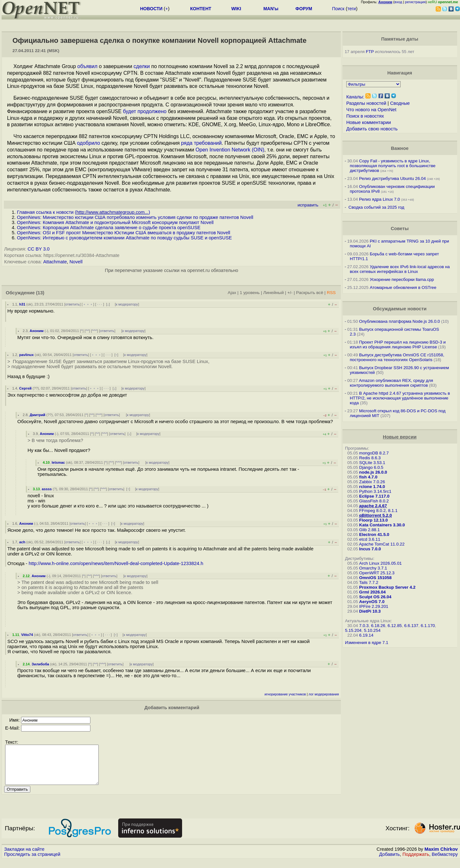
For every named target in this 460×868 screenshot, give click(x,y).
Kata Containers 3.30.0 (382, 525)
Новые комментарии (369, 122)
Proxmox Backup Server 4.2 (387, 587)
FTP (370, 52)
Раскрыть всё (310, 293)
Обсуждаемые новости (400, 309)
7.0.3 (364, 626)
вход (398, 2)
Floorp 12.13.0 (373, 520)
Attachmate (55, 262)
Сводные (400, 103)
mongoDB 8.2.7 (374, 453)
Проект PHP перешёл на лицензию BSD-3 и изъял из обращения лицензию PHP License (398, 345)
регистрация (415, 2)
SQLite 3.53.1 (372, 463)
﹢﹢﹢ (88, 304)
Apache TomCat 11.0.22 (382, 544)
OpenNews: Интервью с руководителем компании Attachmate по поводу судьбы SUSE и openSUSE (124, 238)
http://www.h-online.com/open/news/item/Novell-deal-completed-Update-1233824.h (116, 563)
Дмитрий (38, 415)
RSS (331, 293)
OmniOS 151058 (375, 578)
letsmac (58, 462)
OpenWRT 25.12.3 (377, 573)
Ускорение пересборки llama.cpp (402, 279)
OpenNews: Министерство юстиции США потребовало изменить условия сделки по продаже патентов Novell (135, 217)
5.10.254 (372, 630)
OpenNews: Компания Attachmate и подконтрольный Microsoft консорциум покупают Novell (115, 222)
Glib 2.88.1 (369, 530)
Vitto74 (27, 635)
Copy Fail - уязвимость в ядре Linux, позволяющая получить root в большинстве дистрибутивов (393, 166)
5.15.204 (353, 630)
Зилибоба (40, 664)
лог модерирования (324, 694)
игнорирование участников (285, 694)
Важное (400, 148)
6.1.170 (428, 626)
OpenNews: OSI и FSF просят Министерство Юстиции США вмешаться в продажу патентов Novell (124, 233)
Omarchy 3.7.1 (373, 568)
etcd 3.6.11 (370, 539)
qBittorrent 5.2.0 (375, 515)
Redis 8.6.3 (370, 458)
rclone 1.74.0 (372, 487)
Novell (76, 262)
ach (22, 542)
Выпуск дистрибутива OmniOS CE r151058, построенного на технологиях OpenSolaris (397, 357)
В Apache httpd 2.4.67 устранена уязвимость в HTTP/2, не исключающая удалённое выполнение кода (400, 398)
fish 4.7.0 (368, 477)
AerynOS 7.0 (372, 602)
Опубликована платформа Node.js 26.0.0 (399, 321)
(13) (40, 293)
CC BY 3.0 (38, 249)
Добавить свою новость (372, 129)
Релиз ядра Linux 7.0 (379, 199)
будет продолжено (145, 111)
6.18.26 (378, 626)
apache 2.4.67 (373, 506)
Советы (400, 229)
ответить (72, 304)
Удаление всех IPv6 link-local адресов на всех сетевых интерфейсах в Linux (400, 269)
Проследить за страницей (32, 862)
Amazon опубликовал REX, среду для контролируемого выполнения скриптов (391, 383)
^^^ (95, 331)
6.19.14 (366, 635)
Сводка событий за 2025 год (376, 207)
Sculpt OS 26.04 (375, 597)
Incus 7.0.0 (370, 549)
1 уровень (249, 293)
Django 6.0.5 (371, 467)
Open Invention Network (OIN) (230, 150)
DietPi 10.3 (370, 611)
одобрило (88, 143)
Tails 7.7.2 (369, 582)
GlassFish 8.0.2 (374, 501)
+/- (290, 293)
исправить (308, 205)
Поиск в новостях (365, 116)
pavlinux (26, 355)
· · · (100, 304)
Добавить (390, 862)
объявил (87, 66)
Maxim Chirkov (441, 857)
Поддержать (416, 862)
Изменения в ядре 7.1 (367, 643)
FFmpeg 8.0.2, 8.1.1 (378, 511)
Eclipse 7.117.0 (374, 496)
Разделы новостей (366, 103)
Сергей (25, 388)
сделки (142, 66)
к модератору (127, 304)
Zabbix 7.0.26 (372, 482)
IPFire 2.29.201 (374, 606)
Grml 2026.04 (372, 592)
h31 (22, 304)
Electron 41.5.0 (374, 535)
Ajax (232, 293)
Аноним (37, 331)
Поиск (338, 9)
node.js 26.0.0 (373, 472)
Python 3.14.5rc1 (375, 491)
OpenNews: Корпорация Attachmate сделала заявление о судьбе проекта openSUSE (109, 228)
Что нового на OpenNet (371, 110)
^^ (87, 331)
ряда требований (201, 143)
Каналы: (355, 97)
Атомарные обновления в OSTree (403, 287)
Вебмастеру (445, 862)
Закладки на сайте (24, 857)
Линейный (273, 293)
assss (47, 489)
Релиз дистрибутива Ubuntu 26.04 (392, 178)
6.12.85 (395, 626)
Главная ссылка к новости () (84, 212)
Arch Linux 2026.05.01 (380, 563)
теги (352, 9)
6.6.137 (411, 626)
